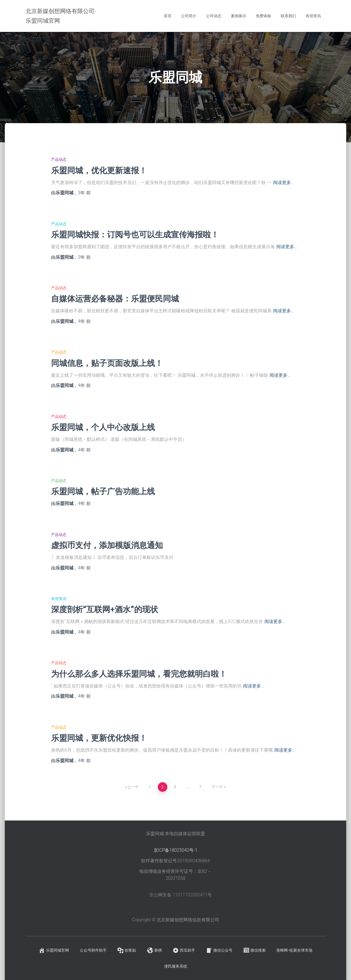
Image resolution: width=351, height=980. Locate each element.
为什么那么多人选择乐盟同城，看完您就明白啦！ (139, 674)
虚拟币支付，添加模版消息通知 (107, 545)
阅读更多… (283, 182)
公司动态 (214, 16)
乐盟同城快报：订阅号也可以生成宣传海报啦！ (135, 234)
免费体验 (263, 16)
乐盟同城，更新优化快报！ (99, 738)
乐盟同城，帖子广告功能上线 (103, 491)
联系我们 (288, 16)
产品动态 (59, 160)
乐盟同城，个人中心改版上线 (103, 427)
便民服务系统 (176, 966)
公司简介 (189, 16)
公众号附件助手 (93, 950)
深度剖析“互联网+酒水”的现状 (105, 609)
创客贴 (127, 950)
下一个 (217, 787)
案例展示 (239, 16)
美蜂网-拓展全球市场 (294, 950)
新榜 (154, 950)
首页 (168, 16)
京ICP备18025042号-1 (175, 850)
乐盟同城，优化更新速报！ (99, 170)
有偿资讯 (313, 16)
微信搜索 (254, 950)
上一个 (133, 787)
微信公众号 (219, 950)
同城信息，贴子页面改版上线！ (107, 363)
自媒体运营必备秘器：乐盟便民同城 (115, 298)
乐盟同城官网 (54, 950)
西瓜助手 (184, 950)
